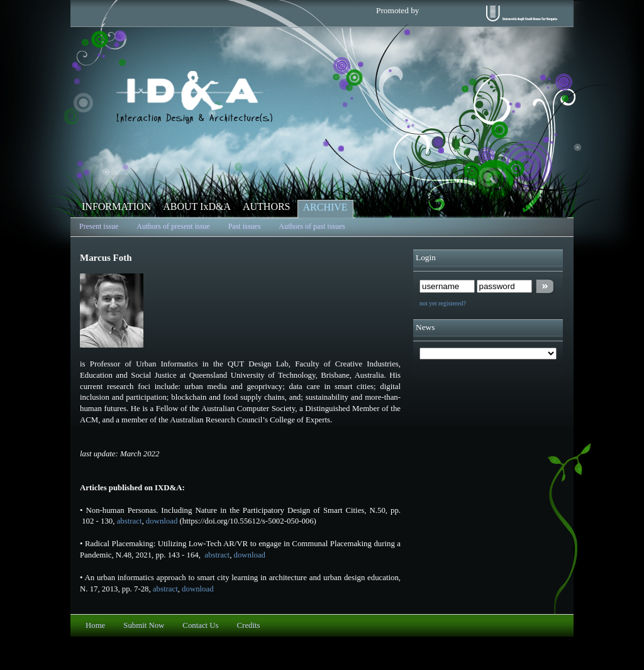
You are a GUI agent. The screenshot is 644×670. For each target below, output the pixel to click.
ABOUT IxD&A (197, 206)
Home (95, 625)
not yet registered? (443, 303)
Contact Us (200, 625)
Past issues (245, 226)
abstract (130, 521)
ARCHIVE (325, 207)
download (162, 521)
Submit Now (144, 625)
